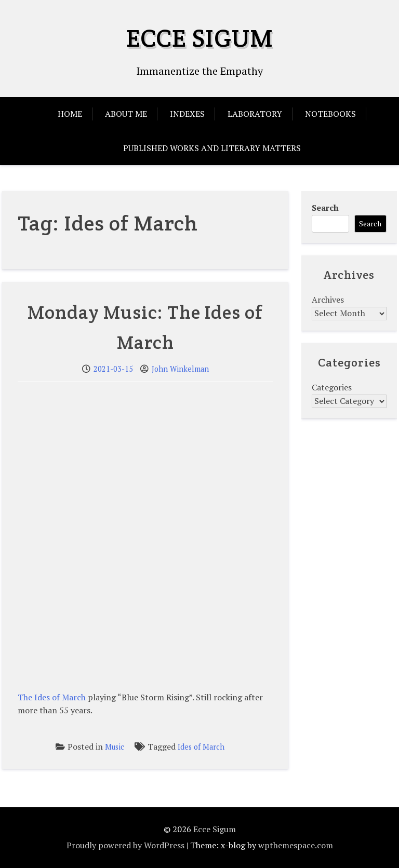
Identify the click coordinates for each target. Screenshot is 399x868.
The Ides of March (52, 697)
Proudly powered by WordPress (125, 845)
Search (325, 208)
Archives (328, 300)
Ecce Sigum (200, 38)
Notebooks (330, 114)
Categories (332, 387)
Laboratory (255, 114)
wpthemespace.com (296, 845)
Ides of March (201, 747)
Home (70, 114)
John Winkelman (180, 369)
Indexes (187, 114)
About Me (126, 114)
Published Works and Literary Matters (212, 148)
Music (115, 747)
